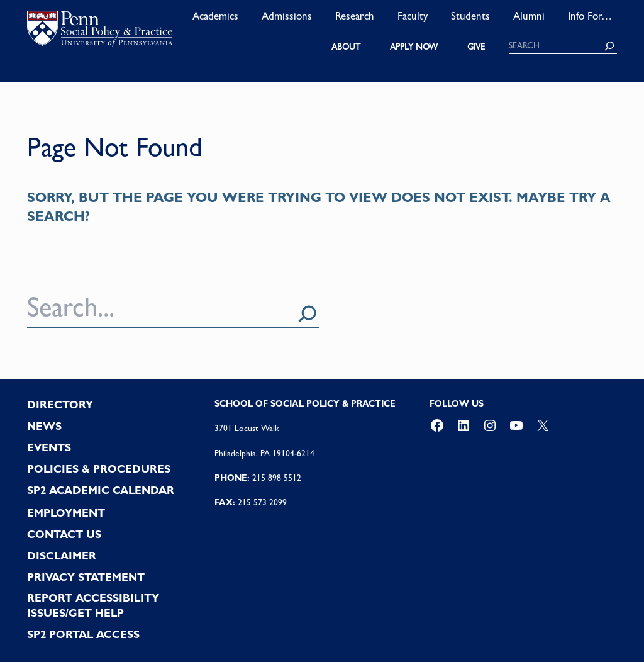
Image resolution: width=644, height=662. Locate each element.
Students (470, 16)
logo (100, 31)
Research (355, 16)
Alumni (529, 16)
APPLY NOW (414, 47)
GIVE (476, 47)
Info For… (590, 16)
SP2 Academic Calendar (101, 490)
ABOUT (346, 47)
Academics (215, 16)
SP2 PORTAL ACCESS (83, 634)
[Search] (609, 46)
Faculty (413, 16)
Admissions (287, 16)
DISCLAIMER (62, 556)
